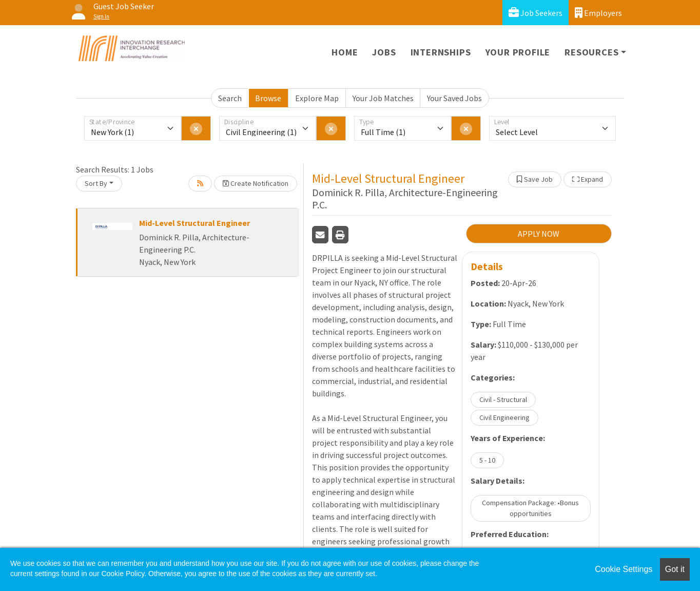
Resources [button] (591, 52)
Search (230, 98)
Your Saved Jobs (454, 98)
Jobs (384, 52)
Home (345, 52)
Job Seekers (536, 13)
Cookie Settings (624, 569)
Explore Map (317, 98)
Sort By (96, 183)
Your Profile (518, 52)
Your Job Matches (383, 98)
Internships (441, 52)
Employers (598, 13)
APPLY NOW (539, 234)
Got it (675, 569)
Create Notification (256, 183)
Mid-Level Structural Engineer (195, 223)
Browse (268, 98)
